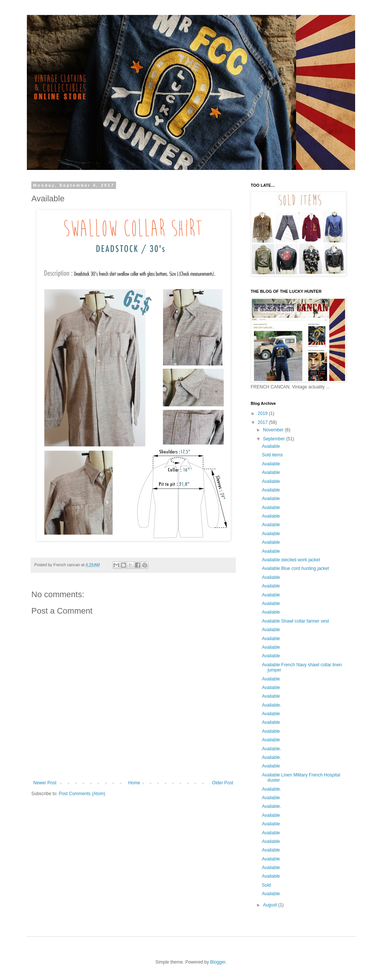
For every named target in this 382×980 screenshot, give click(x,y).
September (275, 439)
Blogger (218, 962)
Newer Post (45, 783)
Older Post (223, 783)
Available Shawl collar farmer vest (295, 621)
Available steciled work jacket (291, 560)
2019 (263, 413)
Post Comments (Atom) (82, 794)
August (271, 905)
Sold (266, 885)
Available (271, 446)
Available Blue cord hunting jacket (295, 568)
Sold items (272, 455)
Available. (272, 705)
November (274, 430)
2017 (263, 422)
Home (134, 783)
